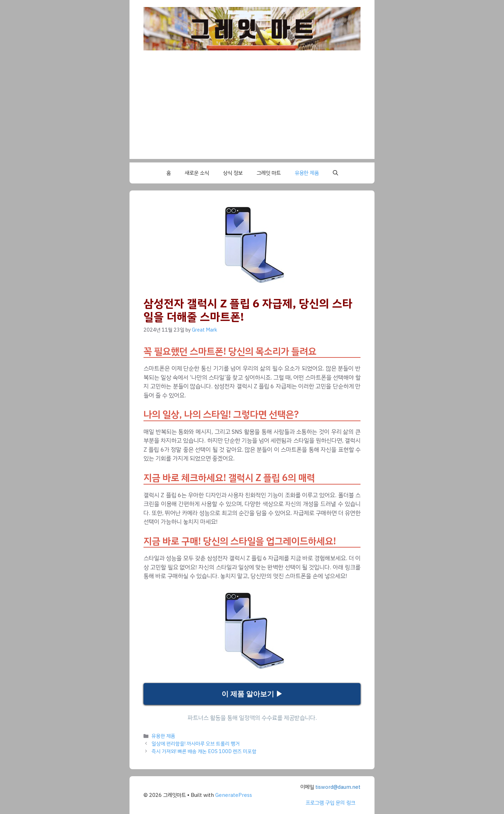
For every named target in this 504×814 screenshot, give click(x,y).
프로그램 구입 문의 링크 (330, 803)
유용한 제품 (307, 173)
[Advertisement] (252, 110)
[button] (335, 173)
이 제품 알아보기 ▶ (252, 694)
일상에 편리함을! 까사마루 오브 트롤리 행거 (196, 744)
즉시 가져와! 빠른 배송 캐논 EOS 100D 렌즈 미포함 (204, 751)
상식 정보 (233, 173)
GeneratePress (234, 795)
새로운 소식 (197, 173)
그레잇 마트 (269, 173)
